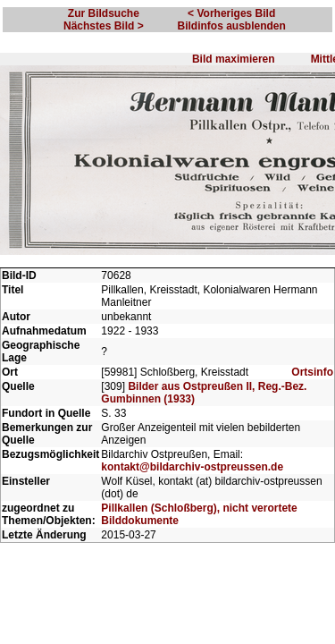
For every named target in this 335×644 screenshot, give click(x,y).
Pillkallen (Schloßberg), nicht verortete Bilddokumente (199, 535)
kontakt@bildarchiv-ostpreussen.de (192, 477)
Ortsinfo (312, 382)
